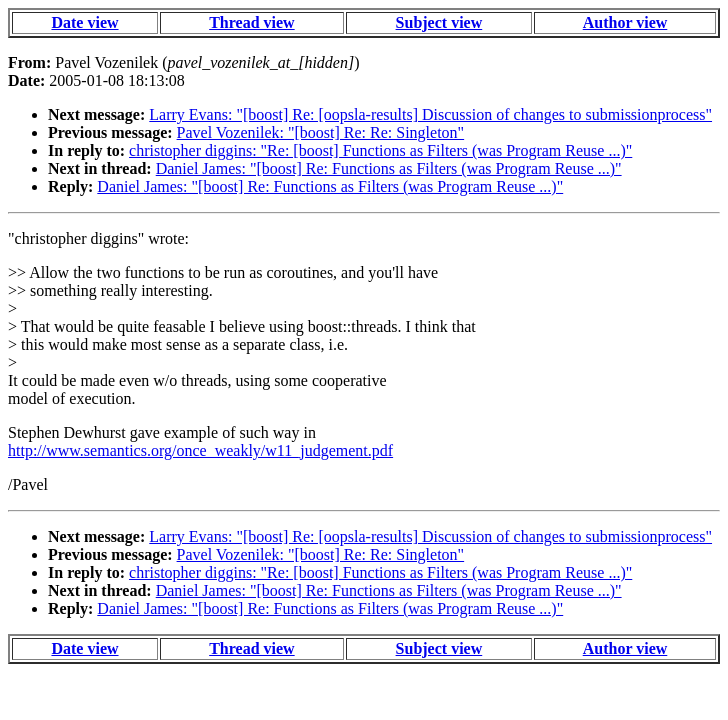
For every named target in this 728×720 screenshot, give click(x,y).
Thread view (251, 22)
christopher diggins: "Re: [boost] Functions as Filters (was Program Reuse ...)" (380, 150)
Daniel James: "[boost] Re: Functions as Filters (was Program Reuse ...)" (389, 168)
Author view (625, 22)
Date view (84, 22)
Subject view (439, 22)
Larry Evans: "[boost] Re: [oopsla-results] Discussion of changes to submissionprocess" (430, 114)
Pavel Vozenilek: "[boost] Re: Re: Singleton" (321, 132)
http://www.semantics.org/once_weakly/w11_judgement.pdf (200, 450)
